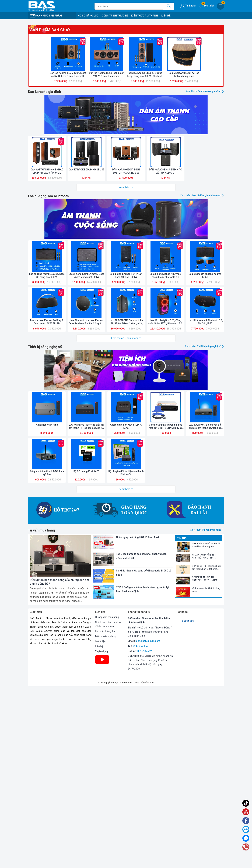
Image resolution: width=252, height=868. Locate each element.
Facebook (188, 799)
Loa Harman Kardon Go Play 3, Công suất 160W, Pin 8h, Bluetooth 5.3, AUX (47, 484)
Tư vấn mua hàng (42, 709)
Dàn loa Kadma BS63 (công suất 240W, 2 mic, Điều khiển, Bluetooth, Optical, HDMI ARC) (107, 217)
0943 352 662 (141, 824)
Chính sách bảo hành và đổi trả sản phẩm (108, 803)
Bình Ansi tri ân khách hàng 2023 (206, 768)
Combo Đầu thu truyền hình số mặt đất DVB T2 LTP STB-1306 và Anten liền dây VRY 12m (165, 598)
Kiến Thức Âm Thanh (145, 16)
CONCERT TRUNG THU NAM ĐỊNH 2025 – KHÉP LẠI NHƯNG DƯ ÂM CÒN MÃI (205, 757)
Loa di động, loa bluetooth (49, 347)
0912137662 (145, 829)
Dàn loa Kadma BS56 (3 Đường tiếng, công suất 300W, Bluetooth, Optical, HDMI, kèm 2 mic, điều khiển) (145, 217)
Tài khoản (188, 6)
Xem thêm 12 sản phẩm (125, 500)
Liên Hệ (166, 16)
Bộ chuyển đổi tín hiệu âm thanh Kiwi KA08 (126, 645)
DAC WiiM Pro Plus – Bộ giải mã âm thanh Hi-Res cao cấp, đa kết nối (87, 598)
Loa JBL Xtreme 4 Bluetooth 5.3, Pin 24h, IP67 (205, 484)
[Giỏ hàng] (220, 6)
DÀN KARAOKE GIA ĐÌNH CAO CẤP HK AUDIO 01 (166, 322)
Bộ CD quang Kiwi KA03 (86, 644)
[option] (126, 75)
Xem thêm (125, 338)
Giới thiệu (100, 820)
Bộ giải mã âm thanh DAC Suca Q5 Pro (47, 645)
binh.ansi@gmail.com (148, 819)
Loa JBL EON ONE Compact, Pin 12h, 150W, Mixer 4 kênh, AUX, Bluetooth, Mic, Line (126, 484)
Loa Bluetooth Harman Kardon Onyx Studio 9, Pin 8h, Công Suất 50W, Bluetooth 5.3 (87, 484)
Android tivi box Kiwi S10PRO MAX (126, 597)
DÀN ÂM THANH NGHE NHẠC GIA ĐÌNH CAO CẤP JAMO (47, 322)
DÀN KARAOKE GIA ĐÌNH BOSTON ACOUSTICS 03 (126, 322)
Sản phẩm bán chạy (50, 169)
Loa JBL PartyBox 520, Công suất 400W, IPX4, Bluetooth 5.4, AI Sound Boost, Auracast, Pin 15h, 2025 (166, 484)
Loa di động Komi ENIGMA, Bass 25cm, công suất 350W (86, 436)
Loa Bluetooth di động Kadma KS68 (205, 436)
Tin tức (182, 717)
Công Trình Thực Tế (115, 16)
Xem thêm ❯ (204, 233)
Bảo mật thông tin (105, 810)
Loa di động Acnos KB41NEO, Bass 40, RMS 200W (126, 436)
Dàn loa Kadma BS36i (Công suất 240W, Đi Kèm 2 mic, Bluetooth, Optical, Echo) (68, 217)
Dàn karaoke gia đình (45, 234)
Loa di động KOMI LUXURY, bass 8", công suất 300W (47, 436)
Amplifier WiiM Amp (47, 596)
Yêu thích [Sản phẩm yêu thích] (207, 6)
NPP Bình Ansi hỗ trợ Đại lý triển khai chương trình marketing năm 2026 (206, 724)
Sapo (151, 861)
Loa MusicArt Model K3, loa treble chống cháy (184, 217)
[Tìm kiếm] (169, 6)
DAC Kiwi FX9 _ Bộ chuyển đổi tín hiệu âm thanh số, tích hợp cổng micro (205, 598)
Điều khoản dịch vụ (106, 815)
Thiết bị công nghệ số (45, 509)
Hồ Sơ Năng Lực (88, 16)
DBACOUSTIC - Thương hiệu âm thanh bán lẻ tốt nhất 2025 (206, 746)
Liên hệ (99, 825)
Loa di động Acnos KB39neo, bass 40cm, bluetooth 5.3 (166, 436)
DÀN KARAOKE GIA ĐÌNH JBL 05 (86, 322)
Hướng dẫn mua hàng (107, 795)
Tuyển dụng (101, 830)
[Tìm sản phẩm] (129, 6)
